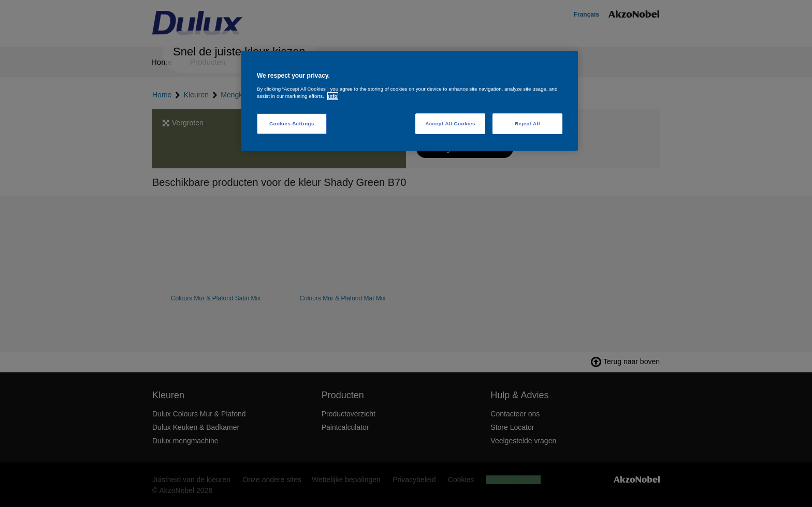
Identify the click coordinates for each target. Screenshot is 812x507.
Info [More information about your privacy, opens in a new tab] (333, 96)
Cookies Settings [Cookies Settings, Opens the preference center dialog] (292, 124)
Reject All (527, 124)
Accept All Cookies (450, 124)
